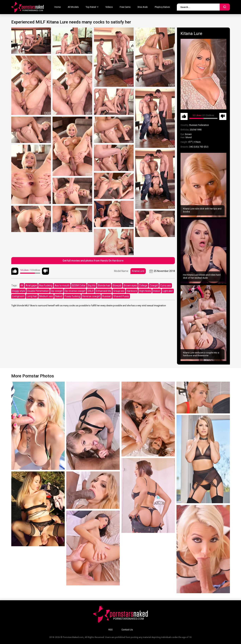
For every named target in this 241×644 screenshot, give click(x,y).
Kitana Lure (138, 271)
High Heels (145, 291)
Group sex (119, 291)
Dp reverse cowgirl (75, 291)
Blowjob (117, 285)
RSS (111, 630)
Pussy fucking (72, 296)
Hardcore (132, 291)
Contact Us (127, 630)
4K (22, 285)
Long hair (32, 296)
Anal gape (31, 285)
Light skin (168, 291)
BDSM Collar (79, 285)
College (143, 285)
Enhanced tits (103, 291)
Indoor (157, 291)
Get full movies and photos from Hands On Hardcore (93, 261)
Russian (107, 296)
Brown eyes (130, 285)
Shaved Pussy (121, 296)
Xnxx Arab (143, 7)
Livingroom (18, 296)
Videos (109, 7)
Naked (59, 296)
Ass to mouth (62, 285)
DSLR (91, 291)
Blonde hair (104, 285)
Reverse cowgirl (91, 296)
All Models (73, 7)
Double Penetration (38, 291)
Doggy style (19, 291)
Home (58, 7)
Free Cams (125, 7)
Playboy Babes (162, 7)
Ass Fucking (46, 285)
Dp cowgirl (57, 291)
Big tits (92, 285)
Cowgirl (154, 285)
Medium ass (46, 296)
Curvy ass (166, 285)
